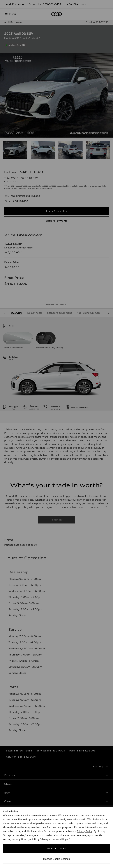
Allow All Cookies (56, 849)
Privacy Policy (85, 831)
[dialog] (56, 837)
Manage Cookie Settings (56, 859)
